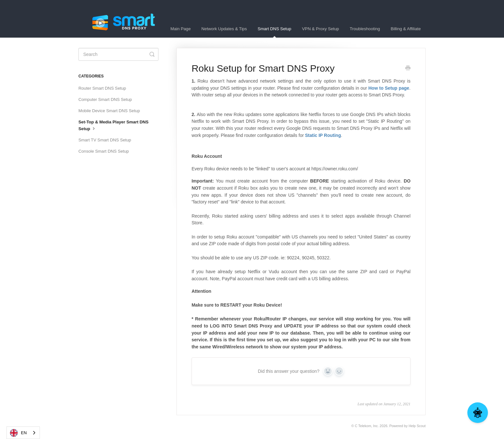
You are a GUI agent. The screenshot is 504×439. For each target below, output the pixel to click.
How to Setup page (389, 88)
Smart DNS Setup (274, 32)
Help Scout (417, 426)
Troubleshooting (365, 29)
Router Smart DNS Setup (102, 88)
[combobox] (23, 433)
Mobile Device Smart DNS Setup (109, 111)
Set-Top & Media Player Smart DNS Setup (113, 125)
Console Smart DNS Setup (104, 151)
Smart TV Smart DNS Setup (105, 140)
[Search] (118, 54)
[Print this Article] (408, 69)
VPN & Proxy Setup (321, 29)
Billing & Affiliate (406, 29)
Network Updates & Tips (224, 29)
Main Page (180, 29)
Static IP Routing (323, 135)
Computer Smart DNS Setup (105, 99)
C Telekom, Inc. (367, 426)
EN (18, 433)
